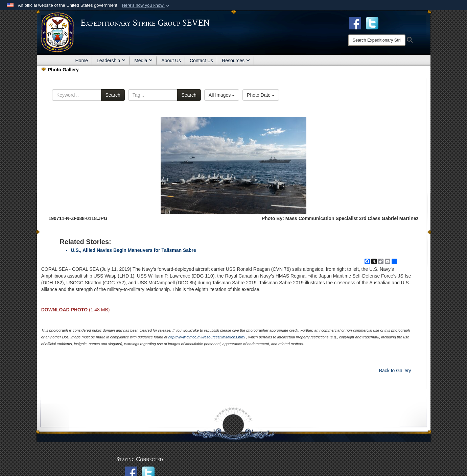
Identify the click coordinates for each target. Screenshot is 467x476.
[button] (146, 5)
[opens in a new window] (372, 23)
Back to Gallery (395, 371)
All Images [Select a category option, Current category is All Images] (222, 95)
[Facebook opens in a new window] (355, 23)
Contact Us (201, 61)
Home (82, 61)
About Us (171, 61)
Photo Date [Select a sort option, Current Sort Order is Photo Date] (261, 95)
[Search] (377, 40)
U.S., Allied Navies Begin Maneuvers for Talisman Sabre (134, 250)
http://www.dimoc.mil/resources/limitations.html (207, 337)
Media (143, 61)
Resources (236, 61)
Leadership (111, 61)
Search (113, 95)
